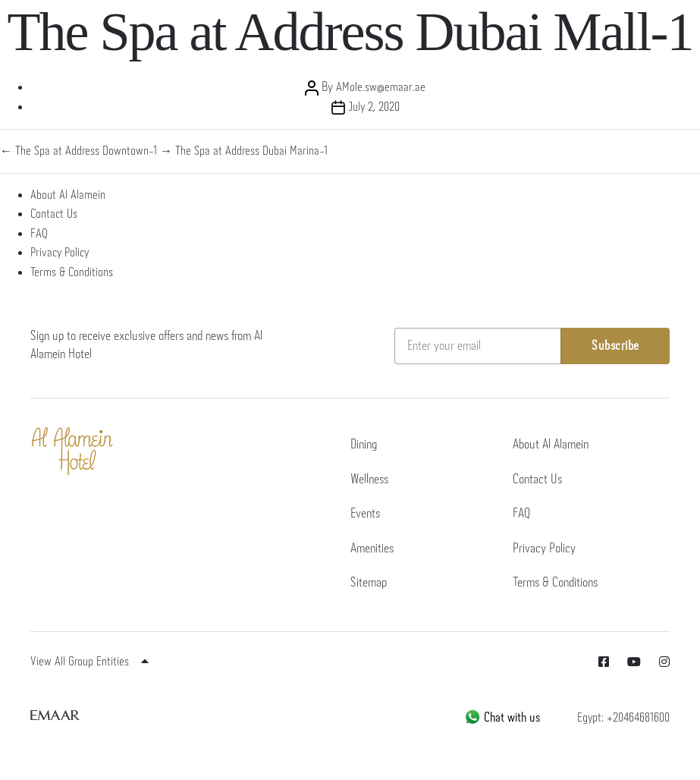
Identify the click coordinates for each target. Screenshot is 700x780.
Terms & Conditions (72, 273)
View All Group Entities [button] (89, 662)
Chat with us (502, 718)
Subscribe (615, 346)
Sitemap (369, 583)
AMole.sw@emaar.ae (381, 88)
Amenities (372, 549)
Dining (364, 445)
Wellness (369, 480)
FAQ (39, 234)
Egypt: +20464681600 (623, 718)
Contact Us (54, 214)
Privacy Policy (60, 253)
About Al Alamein (68, 195)
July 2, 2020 (374, 107)
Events (365, 514)
